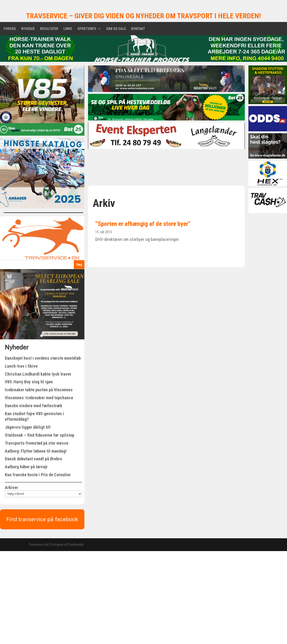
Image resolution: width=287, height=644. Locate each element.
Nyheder (28, 29)
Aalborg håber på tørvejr (26, 467)
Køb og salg (116, 29)
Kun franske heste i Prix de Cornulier (38, 475)
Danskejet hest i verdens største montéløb (43, 358)
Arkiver (11, 487)
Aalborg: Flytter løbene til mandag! (36, 451)
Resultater (49, 29)
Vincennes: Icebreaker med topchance (39, 398)
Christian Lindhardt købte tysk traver (38, 374)
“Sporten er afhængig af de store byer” (143, 224)
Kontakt (138, 29)
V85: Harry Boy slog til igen (29, 382)
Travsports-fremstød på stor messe (37, 443)
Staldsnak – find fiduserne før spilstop (40, 435)
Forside (10, 29)
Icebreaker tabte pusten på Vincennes (39, 390)
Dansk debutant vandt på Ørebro (33, 459)
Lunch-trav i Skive (21, 366)
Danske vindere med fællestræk (34, 406)
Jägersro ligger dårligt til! (28, 427)
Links (68, 29)
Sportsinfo (87, 29)
